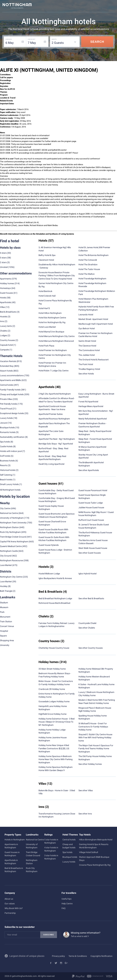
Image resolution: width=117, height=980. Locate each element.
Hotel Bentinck (45, 291)
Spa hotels (67, 852)
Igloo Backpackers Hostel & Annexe (55, 578)
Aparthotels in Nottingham (11, 862)
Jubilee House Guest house (91, 507)
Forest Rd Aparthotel (88, 402)
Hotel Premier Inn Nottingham (53, 350)
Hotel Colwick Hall (47, 296)
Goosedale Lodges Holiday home (54, 701)
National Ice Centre (9, 513)
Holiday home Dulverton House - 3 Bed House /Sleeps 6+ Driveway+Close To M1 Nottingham (57, 722)
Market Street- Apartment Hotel (93, 319)
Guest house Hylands (49, 545)
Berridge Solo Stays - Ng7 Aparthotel (56, 444)
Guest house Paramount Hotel (93, 490)
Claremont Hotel (46, 260)
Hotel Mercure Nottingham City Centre (57, 336)
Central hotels (7, 385)
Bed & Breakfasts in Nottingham (14, 870)
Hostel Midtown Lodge (49, 574)
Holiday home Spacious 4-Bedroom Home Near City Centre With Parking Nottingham (56, 759)
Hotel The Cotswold (88, 260)
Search (97, 42)
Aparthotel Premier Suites (51, 414)
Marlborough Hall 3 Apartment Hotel (96, 324)
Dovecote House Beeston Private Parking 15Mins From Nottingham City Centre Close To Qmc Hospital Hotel (57, 276)
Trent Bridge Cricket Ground (13, 537)
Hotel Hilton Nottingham (50, 313)
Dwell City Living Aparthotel (51, 464)
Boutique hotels (70, 857)
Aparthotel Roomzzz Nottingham (54, 419)
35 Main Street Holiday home (52, 669)
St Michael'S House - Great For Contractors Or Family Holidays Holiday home (93, 727)
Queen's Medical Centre (11, 546)
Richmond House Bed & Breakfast (54, 603)
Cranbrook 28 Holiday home (52, 689)
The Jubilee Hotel (87, 355)
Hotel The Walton (87, 274)
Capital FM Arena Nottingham (14, 542)
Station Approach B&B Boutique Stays (94, 859)
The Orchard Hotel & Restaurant (94, 360)
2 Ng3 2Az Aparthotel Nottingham (55, 394)
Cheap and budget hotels (12, 394)
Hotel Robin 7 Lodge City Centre (53, 371)
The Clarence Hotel (87, 346)
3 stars (3, 258)
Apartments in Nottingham (11, 846)
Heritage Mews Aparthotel (91, 406)
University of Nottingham (12, 518)
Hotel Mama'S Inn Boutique (51, 332)
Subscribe (49, 935)
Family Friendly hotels (10, 390)
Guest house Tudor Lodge (91, 503)
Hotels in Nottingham (15, 840)
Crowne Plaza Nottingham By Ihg (95, 865)
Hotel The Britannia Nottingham (93, 255)
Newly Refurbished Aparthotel (93, 419)
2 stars (3, 262)
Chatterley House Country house (54, 648)
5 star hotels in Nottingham (51, 841)
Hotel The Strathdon (88, 264)
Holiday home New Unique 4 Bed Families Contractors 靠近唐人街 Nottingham (54, 748)
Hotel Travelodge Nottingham (92, 279)
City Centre (5, 508)
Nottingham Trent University (13, 523)
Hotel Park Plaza (46, 346)
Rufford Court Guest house (91, 520)
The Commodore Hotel (89, 350)
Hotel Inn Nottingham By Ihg (52, 322)
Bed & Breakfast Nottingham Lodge (55, 598)
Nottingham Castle (9, 551)
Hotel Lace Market (47, 327)
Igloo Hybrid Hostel (87, 574)
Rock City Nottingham (10, 532)
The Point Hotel (86, 364)
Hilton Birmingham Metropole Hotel (96, 840)
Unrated (4, 267)
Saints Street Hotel (87, 341)
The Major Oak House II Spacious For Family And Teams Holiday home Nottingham (96, 749)
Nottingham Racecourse (12, 560)
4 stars (3, 253)
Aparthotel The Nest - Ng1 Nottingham (57, 439)
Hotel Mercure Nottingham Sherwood (56, 341)
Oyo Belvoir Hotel (87, 328)
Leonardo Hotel (86, 315)
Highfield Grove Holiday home (52, 714)
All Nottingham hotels (10, 490)
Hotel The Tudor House (89, 269)
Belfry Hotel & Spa (47, 255)
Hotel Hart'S (44, 308)
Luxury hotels (69, 862)
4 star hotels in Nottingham (51, 849)
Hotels (3, 298)
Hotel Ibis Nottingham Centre (52, 318)
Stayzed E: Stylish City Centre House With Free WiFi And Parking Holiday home (95, 738)
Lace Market (6, 565)
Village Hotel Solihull (89, 852)
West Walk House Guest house (93, 548)
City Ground (6, 556)
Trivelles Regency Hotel (89, 369)
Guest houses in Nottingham (12, 854)
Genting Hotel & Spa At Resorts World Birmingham (94, 846)
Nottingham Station (9, 527)
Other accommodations (16, 273)
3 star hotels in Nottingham (51, 857)
